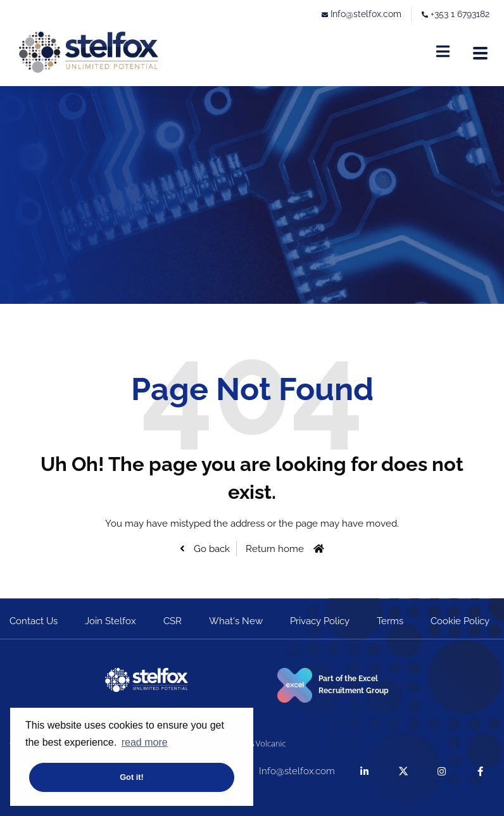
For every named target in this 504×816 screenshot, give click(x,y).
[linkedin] (364, 771)
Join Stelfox (110, 621)
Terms (390, 621)
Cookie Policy (460, 621)
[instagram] (442, 771)
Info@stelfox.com (366, 14)
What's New (236, 621)
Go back (211, 549)
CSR (173, 621)
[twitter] (403, 771)
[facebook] (480, 771)
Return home (275, 549)
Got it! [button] (132, 777)
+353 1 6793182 (460, 14)
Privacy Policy (320, 621)
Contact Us (34, 621)
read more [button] (145, 742)
